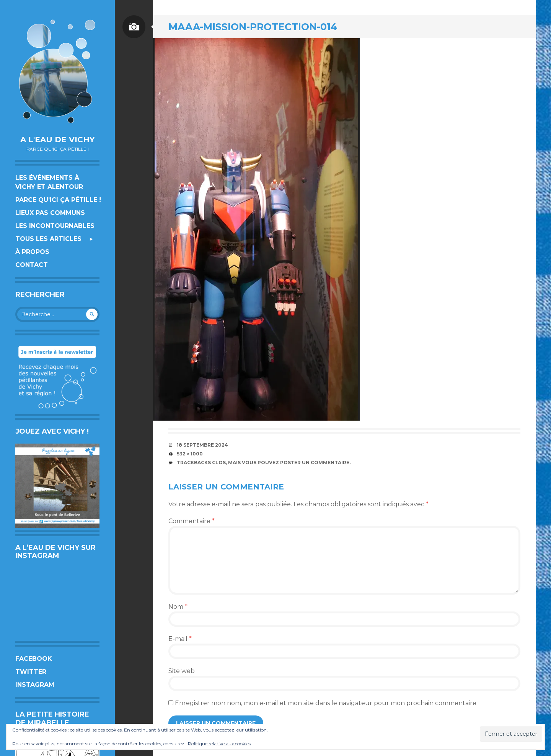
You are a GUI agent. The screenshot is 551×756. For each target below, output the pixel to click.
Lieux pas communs (50, 213)
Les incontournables (55, 226)
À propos (32, 252)
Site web (182, 671)
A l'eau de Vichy (57, 140)
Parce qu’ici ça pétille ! (58, 200)
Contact (32, 265)
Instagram (35, 685)
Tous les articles (48, 239)
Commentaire (192, 521)
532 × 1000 (190, 454)
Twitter (31, 672)
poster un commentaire (315, 463)
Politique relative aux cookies (219, 744)
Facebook (34, 659)
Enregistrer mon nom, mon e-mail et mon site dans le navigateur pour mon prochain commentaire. (326, 703)
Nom (178, 607)
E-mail (180, 639)
